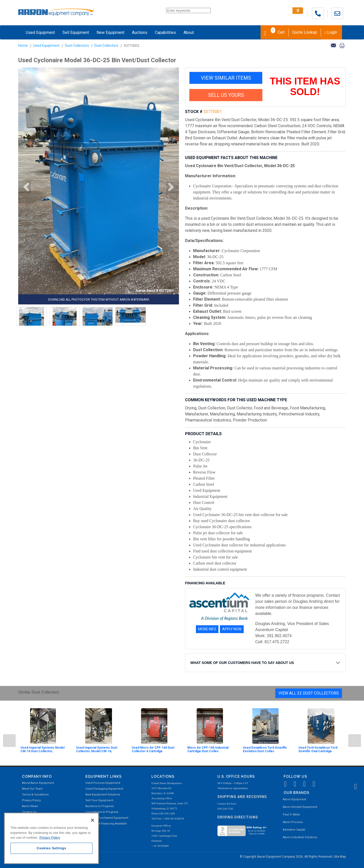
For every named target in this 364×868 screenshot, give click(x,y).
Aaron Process (293, 822)
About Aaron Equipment (38, 783)
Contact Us (29, 812)
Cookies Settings (51, 848)
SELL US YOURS (226, 95)
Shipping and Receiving (242, 797)
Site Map (340, 857)
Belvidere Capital (294, 830)
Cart (274, 32)
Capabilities (165, 32)
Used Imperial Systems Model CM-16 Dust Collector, (42, 749)
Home (23, 46)
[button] (25, 187)
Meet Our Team (32, 789)
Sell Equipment (76, 32)
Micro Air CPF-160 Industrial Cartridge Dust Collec (208, 749)
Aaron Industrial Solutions (300, 837)
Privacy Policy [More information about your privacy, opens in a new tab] (50, 838)
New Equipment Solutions (103, 795)
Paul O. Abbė (291, 815)
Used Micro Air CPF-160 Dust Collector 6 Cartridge (153, 749)
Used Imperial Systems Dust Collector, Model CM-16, (97, 749)
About (189, 32)
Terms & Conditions (35, 795)
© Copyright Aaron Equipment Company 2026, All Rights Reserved (286, 857)
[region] (51, 838)
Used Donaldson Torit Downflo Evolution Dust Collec (265, 749)
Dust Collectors (77, 46)
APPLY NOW (232, 629)
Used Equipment (40, 32)
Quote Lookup (305, 32)
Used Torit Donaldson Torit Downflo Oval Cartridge (318, 749)
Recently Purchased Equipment (107, 818)
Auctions (140, 32)
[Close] (93, 820)
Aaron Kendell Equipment (300, 807)
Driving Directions (238, 817)
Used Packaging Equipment (104, 789)
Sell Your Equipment (99, 800)
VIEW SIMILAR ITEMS (226, 78)
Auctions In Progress (100, 806)
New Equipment (110, 32)
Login (331, 32)
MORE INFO (207, 629)
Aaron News (30, 806)
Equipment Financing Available (106, 824)
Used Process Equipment (103, 783)
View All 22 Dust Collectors (309, 693)
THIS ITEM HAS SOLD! (305, 86)
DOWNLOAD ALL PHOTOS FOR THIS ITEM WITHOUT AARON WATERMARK (99, 300)
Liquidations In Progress (102, 812)
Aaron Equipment (294, 799)
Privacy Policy (31, 800)
